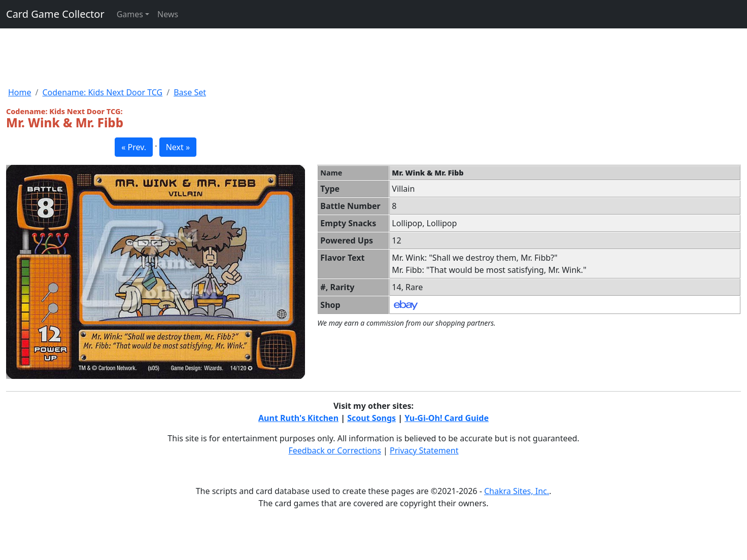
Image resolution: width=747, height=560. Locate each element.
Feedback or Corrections (334, 450)
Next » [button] (178, 147)
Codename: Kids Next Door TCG (102, 92)
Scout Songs (371, 418)
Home (20, 92)
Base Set (190, 92)
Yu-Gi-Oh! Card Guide (447, 418)
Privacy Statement (424, 450)
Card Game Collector (55, 14)
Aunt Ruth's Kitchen (298, 418)
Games (130, 14)
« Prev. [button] (134, 147)
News (168, 14)
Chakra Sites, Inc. (517, 491)
